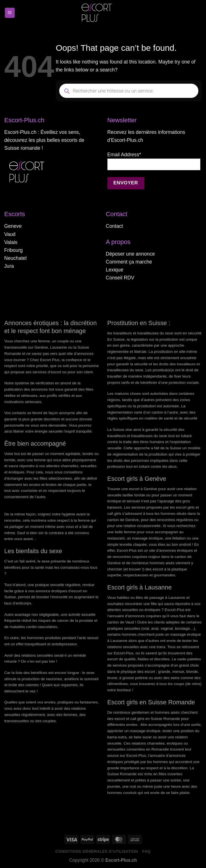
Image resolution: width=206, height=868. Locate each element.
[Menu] (10, 13)
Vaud (10, 234)
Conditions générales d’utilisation (97, 851)
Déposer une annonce (130, 254)
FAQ (146, 851)
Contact (114, 226)
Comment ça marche (129, 262)
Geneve (13, 226)
